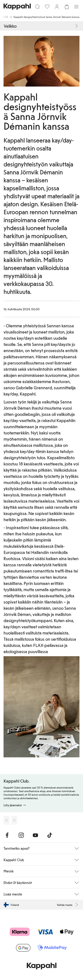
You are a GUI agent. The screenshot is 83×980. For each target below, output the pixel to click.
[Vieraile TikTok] (50, 835)
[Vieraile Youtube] (35, 835)
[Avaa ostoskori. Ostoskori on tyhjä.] (67, 7)
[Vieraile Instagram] (21, 835)
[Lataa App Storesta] (7, 820)
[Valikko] (76, 7)
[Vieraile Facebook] (7, 835)
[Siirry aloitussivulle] (17, 7)
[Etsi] (37, 7)
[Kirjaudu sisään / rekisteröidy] (57, 7)
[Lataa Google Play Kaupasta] (14, 820)
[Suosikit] (47, 7)
